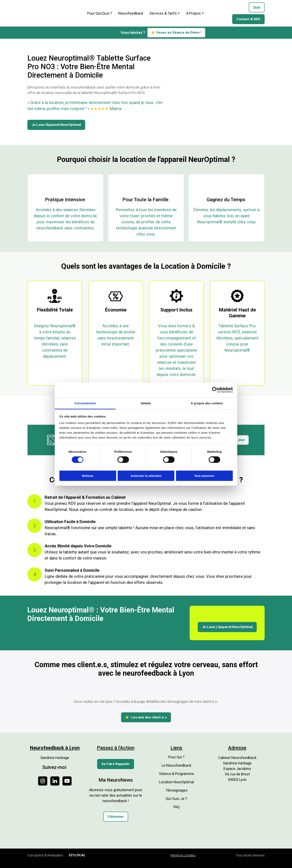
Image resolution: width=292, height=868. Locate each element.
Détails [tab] (146, 403)
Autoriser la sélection (146, 476)
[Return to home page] (53, 13)
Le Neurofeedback (177, 765)
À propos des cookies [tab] (207, 403)
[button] (257, 7)
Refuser (88, 476)
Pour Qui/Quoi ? (100, 13)
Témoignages (177, 790)
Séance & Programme (177, 774)
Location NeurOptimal (176, 782)
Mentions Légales (183, 855)
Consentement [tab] (85, 403)
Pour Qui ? (176, 757)
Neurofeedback (131, 13)
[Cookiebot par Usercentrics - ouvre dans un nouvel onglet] (215, 390)
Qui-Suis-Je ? (176, 799)
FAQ (177, 807)
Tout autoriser (204, 476)
